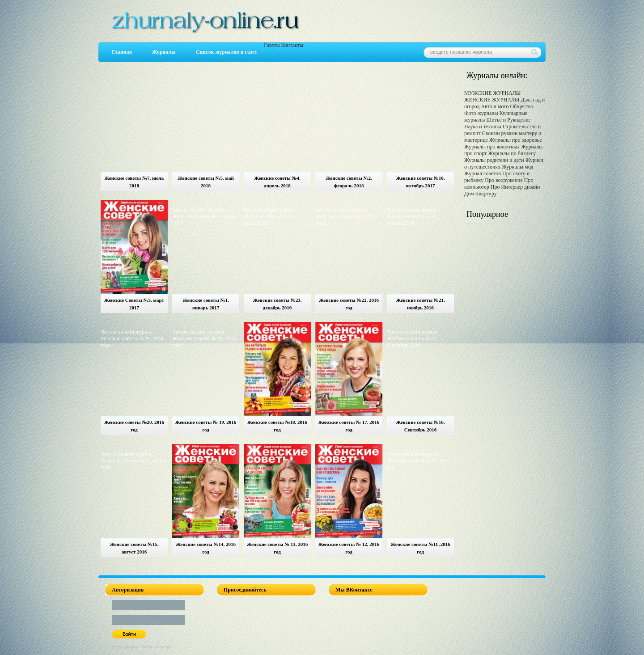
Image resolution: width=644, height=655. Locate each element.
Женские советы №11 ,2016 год (420, 548)
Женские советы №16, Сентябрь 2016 (420, 426)
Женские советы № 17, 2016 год (349, 426)
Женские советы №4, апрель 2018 (277, 182)
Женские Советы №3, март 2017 (134, 304)
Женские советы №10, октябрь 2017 (420, 182)
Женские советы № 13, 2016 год (278, 548)
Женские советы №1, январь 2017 (206, 304)
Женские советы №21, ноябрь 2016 (420, 304)
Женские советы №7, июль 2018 (134, 182)
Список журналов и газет (227, 52)
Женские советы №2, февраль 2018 (349, 182)
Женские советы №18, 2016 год (277, 426)
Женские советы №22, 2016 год (349, 304)
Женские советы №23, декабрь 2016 (277, 304)
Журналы (164, 52)
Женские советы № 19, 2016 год (206, 426)
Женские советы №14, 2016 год (206, 548)
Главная (122, 52)
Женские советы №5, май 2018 (206, 182)
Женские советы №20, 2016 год (134, 426)
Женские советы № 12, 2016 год (349, 548)
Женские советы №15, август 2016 (134, 548)
